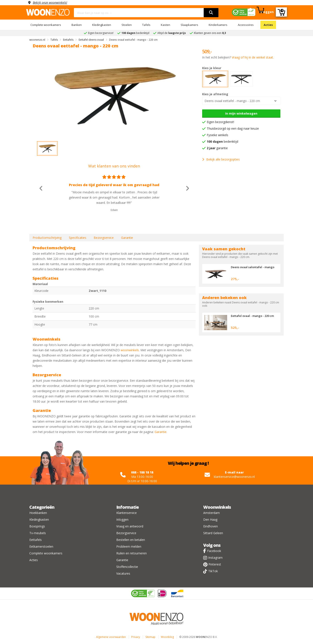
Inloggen (122, 519)
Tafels (146, 25)
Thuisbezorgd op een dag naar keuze (233, 128)
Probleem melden (129, 546)
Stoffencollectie (127, 567)
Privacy (136, 637)
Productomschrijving (47, 238)
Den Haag (210, 519)
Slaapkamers (189, 25)
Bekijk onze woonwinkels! (50, 3)
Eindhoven (211, 526)
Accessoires (246, 25)
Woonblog (167, 637)
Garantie (127, 238)
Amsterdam (211, 513)
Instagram (215, 558)
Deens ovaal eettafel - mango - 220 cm (232, 101)
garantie (217, 148)
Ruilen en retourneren (132, 553)
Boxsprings (37, 526)
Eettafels (36, 540)
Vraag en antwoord (130, 526)
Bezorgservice (104, 238)
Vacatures (123, 573)
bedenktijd (222, 141)
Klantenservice (127, 513)
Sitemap (150, 637)
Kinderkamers (218, 25)
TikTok (213, 571)
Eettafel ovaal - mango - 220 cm (252, 316)
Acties (268, 25)
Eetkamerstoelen (41, 546)
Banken (77, 25)
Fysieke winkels (217, 135)
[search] (211, 13)
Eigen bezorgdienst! (220, 122)
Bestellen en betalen (131, 540)
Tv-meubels (38, 533)
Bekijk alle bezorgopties (221, 159)
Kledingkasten (102, 25)
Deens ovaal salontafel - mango (253, 267)
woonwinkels (130, 350)
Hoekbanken (38, 513)
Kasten (166, 25)
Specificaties (78, 238)
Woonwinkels (217, 507)
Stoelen (127, 25)
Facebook (214, 551)
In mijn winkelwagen (241, 113)
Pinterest (215, 564)
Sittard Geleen (213, 533)
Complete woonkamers (46, 25)
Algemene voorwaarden (111, 637)
